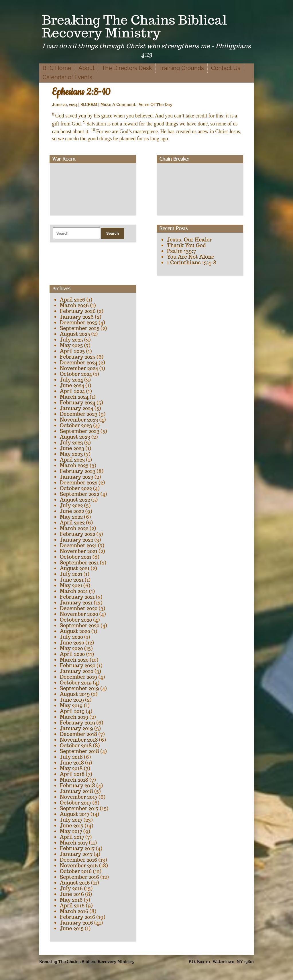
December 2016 (79, 860)
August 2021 (75, 568)
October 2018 (76, 746)
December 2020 (79, 608)
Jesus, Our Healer (189, 240)
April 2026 (73, 300)
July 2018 (71, 757)
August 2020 (75, 631)
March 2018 (74, 780)
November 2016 (79, 866)
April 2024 (72, 391)
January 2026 (77, 317)
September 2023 (80, 431)
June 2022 (72, 511)
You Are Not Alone (191, 257)
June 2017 (72, 826)
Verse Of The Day (155, 105)
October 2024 (76, 374)
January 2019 (76, 728)
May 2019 (71, 705)
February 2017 (77, 848)
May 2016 (71, 900)
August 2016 (75, 883)
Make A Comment (118, 105)
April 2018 (72, 774)
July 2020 (71, 637)
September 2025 (80, 328)
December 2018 (79, 734)
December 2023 (79, 414)
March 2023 (74, 465)
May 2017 (71, 831)
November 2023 (79, 420)
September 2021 (79, 563)
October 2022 (76, 488)
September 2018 (79, 751)
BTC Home (57, 68)
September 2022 (80, 494)
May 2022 (71, 517)
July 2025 (71, 340)
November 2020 (79, 614)
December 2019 (79, 677)
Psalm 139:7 (181, 251)
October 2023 (76, 425)
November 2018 (79, 740)
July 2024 (71, 380)
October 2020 (76, 620)
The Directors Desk (127, 68)
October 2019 (76, 683)
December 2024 (79, 363)
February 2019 (78, 723)
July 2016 (71, 888)
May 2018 (71, 768)
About (86, 68)
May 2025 (71, 345)
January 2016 (76, 923)
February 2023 (78, 471)
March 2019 (74, 717)
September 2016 (80, 877)
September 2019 (79, 688)
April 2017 (72, 837)
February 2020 (78, 665)
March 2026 (74, 305)
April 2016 (72, 906)
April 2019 (72, 711)
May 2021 (71, 585)
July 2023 (71, 443)
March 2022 (74, 528)
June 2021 (72, 580)
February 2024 (78, 403)
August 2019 (75, 694)
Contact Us (226, 68)
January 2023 (77, 477)
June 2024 (72, 385)
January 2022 (77, 540)
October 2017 (76, 803)
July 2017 (71, 820)
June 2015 (72, 928)
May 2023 (71, 454)
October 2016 (76, 871)
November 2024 (79, 368)
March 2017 (74, 843)
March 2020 (74, 660)
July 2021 (71, 574)
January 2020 (77, 671)
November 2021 (79, 551)
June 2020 (72, 643)
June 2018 (72, 763)
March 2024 (74, 397)
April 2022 (72, 523)
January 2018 (76, 791)
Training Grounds (181, 68)
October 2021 (76, 557)
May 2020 (71, 648)
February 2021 (77, 597)
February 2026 (78, 311)
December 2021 (78, 545)
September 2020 (80, 625)
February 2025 (78, 357)
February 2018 (78, 786)
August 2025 (75, 334)
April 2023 (72, 460)
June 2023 (72, 448)
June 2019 (72, 700)
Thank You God (186, 245)
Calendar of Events (67, 77)
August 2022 (75, 500)
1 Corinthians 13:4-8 (192, 263)
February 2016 (78, 917)
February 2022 (78, 534)
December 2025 (79, 323)
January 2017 (76, 854)
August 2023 (75, 437)
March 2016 (74, 911)
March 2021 (74, 591)
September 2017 (79, 808)
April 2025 (72, 351)
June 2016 (72, 894)
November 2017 (79, 797)
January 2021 (76, 603)
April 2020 (72, 654)
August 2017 (75, 814)
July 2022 (71, 505)
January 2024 (77, 408)
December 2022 (79, 483)
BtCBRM (89, 105)
